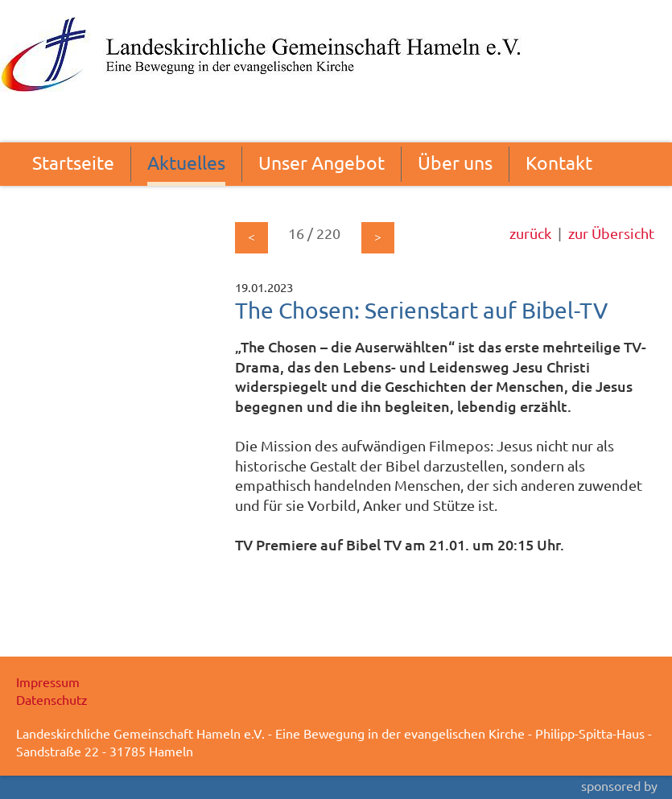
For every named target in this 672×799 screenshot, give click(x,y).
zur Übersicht (611, 233)
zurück (530, 233)
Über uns (455, 162)
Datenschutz (52, 699)
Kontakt (559, 162)
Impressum (48, 682)
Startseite (73, 162)
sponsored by (619, 785)
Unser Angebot (322, 162)
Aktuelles (186, 162)
